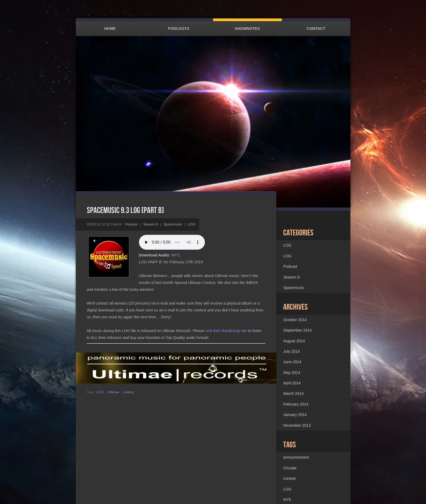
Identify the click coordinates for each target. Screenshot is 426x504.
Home (110, 26)
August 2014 (294, 341)
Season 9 (150, 224)
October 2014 (295, 320)
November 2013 (297, 425)
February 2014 (296, 404)
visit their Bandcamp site (226, 331)
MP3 (175, 255)
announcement (296, 457)
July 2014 (292, 351)
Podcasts (179, 26)
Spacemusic (173, 224)
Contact (316, 26)
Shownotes (247, 26)
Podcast (132, 224)
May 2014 (292, 372)
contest (128, 392)
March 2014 (294, 393)
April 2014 (292, 383)
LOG (192, 224)
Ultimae (114, 392)
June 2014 (292, 362)
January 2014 (295, 415)
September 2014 (298, 330)
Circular (290, 468)
